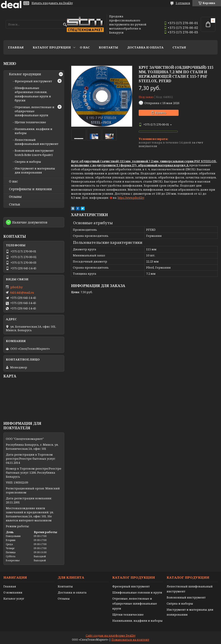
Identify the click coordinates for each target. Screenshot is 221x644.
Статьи (179, 47)
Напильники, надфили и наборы (137, 621)
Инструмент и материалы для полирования (35, 170)
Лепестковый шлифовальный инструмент (37, 142)
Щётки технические (128, 614)
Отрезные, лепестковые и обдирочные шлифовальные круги (135, 603)
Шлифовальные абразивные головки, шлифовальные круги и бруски (33, 94)
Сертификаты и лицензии (30, 189)
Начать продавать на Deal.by (52, 3)
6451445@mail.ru (22, 292)
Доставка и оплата (145, 47)
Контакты (108, 47)
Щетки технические (30, 122)
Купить (161, 113)
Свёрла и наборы (180, 603)
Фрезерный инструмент (33, 81)
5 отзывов (183, 3)
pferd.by (16, 287)
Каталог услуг (14, 598)
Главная (16, 47)
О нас (85, 47)
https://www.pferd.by (131, 198)
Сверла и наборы (28, 162)
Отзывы (15, 197)
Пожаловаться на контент (130, 640)
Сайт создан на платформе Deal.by (111, 636)
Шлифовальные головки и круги (137, 592)
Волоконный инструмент (186, 597)
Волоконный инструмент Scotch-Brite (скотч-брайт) (34, 153)
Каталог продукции (52, 47)
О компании (13, 592)
